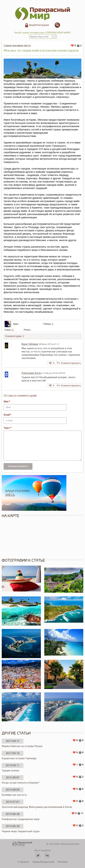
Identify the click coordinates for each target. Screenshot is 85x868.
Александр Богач (32, 373)
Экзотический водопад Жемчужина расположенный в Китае (37, 807)
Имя (6, 402)
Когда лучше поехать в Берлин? (21, 783)
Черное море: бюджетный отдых (21, 831)
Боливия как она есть (14, 795)
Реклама (63, 862)
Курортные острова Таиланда (19, 758)
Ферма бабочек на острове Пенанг (22, 746)
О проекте (23, 862)
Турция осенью (10, 771)
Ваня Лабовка (30, 344)
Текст (7, 428)
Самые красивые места (17, 45)
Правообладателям (43, 862)
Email (7, 415)
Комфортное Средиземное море (21, 819)
